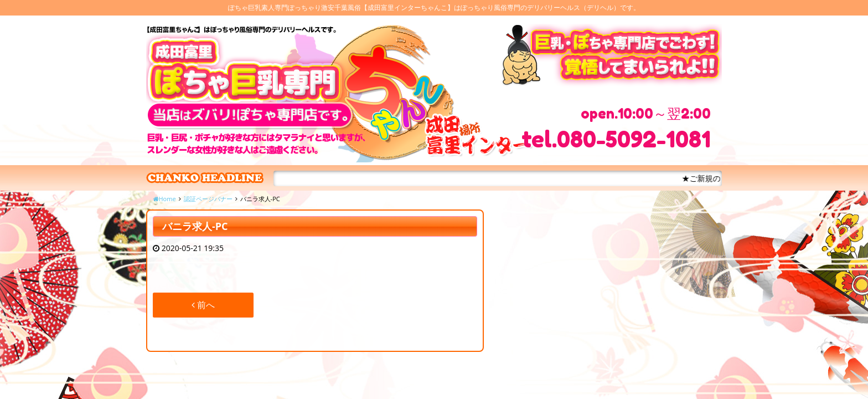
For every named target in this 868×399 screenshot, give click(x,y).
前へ (203, 305)
